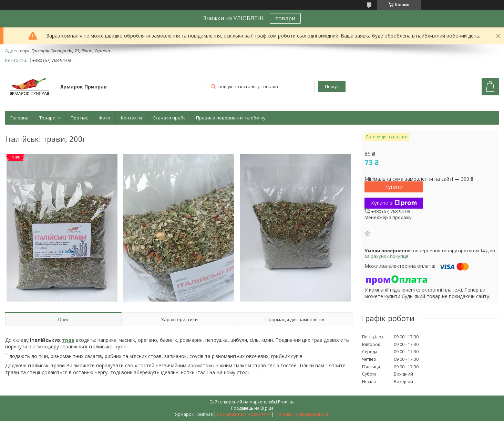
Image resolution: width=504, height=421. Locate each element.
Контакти (131, 118)
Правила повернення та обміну (231, 118)
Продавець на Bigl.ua (252, 408)
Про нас (79, 118)
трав (68, 340)
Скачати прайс (169, 118)
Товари (47, 118)
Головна (19, 118)
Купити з (394, 203)
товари (285, 18)
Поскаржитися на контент (244, 414)
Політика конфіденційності (302, 414)
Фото (104, 118)
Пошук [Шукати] (332, 87)
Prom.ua (286, 402)
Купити (394, 187)
